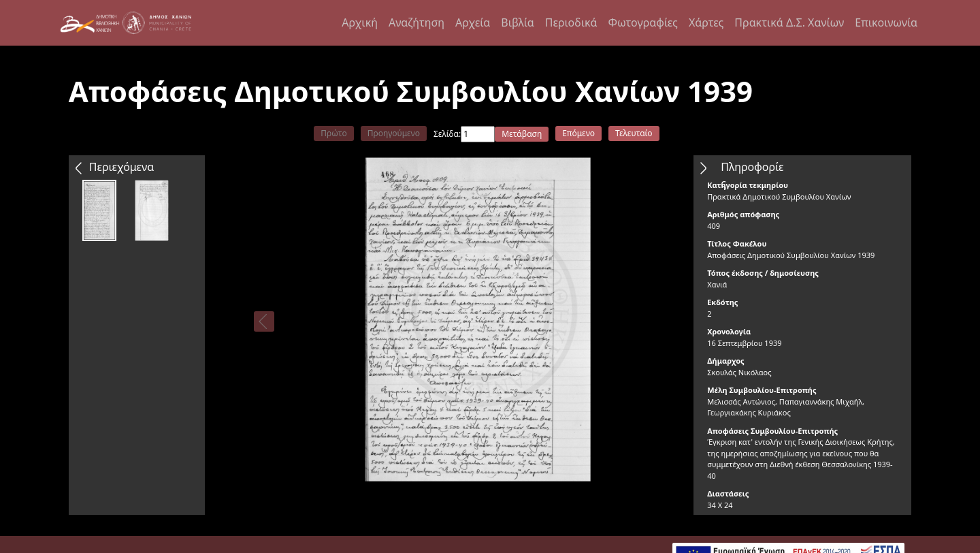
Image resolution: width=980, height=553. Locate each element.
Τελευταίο (634, 133)
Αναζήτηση (416, 22)
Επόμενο (578, 133)
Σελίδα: (447, 134)
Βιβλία (517, 22)
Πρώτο (333, 133)
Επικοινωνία (886, 22)
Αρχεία (473, 22)
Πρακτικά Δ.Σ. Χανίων (789, 22)
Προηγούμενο (394, 133)
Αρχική (360, 22)
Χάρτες (706, 22)
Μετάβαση (522, 134)
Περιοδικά (571, 22)
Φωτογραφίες (642, 22)
